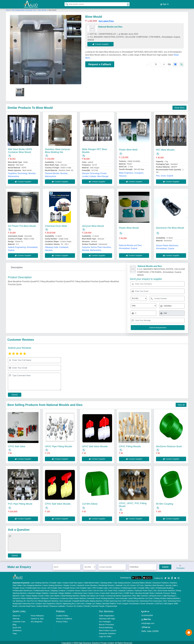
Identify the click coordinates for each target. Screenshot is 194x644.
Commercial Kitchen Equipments (119, 595)
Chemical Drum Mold (56, 225)
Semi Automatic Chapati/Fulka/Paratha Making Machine (81, 600)
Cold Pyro (159, 602)
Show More (179, 107)
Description (17, 266)
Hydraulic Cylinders (126, 589)
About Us (16, 614)
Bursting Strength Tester (145, 592)
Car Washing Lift (19, 600)
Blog (14, 623)
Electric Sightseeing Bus (66, 602)
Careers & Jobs (37, 617)
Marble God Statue (88, 595)
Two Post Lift (32, 600)
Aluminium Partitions (161, 582)
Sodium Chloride (84, 605)
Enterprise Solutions (107, 632)
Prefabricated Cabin (129, 587)
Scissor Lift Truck (137, 584)
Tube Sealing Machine (122, 582)
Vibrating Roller (106, 582)
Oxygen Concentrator (131, 602)
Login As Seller (105, 635)
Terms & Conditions (64, 617)
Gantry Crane (94, 592)
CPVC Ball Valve (17, 445)
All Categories (37, 620)
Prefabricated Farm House (36, 587)
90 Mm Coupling (165, 503)
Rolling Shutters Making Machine (167, 597)
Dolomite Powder (98, 605)
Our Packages (105, 620)
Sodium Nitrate (42, 605)
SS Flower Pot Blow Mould (22, 225)
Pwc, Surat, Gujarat (165, 175)
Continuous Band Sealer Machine (73, 597)
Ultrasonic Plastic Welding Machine (26, 597)
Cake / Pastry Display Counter (32, 595)
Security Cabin (171, 584)
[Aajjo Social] (165, 577)
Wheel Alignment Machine (48, 600)
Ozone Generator (147, 602)
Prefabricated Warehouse (22, 589)
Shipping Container (58, 589)
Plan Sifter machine (140, 595)
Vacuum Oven (87, 589)
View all (181, 404)
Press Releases (37, 614)
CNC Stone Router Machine (164, 589)
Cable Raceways (169, 595)
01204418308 (147, 614)
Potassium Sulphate (57, 605)
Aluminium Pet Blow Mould (170, 227)
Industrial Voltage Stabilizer (38, 592)
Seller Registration (107, 614)
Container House (73, 589)
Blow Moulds (42, 9)
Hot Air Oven (99, 589)
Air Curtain (100, 595)
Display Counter (70, 584)
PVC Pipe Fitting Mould (20, 503)
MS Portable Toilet (55, 587)
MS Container (115, 587)
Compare (181, 566)
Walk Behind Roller (92, 582)
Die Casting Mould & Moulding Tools (24, 9)
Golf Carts (80, 602)
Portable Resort (69, 587)
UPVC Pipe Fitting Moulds (59, 445)
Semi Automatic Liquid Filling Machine (130, 597)
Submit (15, 394)
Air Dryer (149, 597)
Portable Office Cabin (146, 587)
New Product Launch (108, 629)
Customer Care (19, 620)
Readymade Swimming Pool (24, 602)
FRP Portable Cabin (100, 587)
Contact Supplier (102, 43)
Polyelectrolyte (112, 605)
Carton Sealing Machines (52, 584)
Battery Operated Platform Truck (109, 602)
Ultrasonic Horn (155, 595)
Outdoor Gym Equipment (45, 602)
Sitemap (16, 617)
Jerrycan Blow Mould (93, 225)
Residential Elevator (106, 584)
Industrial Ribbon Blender (142, 582)
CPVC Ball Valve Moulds (58, 503)
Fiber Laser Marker (52, 595)
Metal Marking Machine (70, 595)
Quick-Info (17, 626)
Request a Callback (100, 63)
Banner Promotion (106, 623)
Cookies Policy (62, 614)
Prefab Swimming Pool (113, 600)
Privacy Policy (62, 620)
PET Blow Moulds (165, 149)
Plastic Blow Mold (128, 149)
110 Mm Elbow (90, 503)
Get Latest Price (106, 20)
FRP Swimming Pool (131, 600)
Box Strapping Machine (32, 584)
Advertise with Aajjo (107, 617)
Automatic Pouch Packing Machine (101, 597)
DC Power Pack (111, 589)
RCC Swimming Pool (172, 600)
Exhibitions (17, 629)
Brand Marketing (106, 626)
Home (8, 9)
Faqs (15, 632)
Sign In (165, 4)
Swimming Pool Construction (151, 600)
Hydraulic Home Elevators (87, 584)
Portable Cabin (56, 582)
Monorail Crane (117, 592)
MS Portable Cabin (84, 587)
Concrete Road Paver (27, 605)
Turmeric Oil (71, 605)
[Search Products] (66, 4)
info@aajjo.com (148, 622)
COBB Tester (129, 592)
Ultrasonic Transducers (50, 597)
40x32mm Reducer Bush (169, 445)
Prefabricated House (42, 589)
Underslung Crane (80, 592)
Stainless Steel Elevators (154, 584)
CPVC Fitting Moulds (130, 445)
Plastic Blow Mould (129, 227)
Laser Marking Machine (39, 582)
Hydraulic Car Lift (122, 584)
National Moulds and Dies (110, 26)
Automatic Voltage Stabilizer (61, 592)
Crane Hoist (105, 592)
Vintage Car (90, 602)
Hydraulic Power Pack (143, 589)
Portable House (19, 587)
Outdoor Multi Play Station (73, 582)
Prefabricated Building (164, 587)
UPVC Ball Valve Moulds (95, 445)
